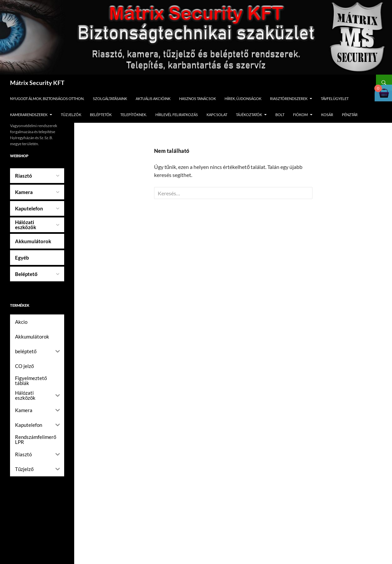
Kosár (327, 115)
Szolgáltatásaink (110, 99)
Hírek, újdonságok (243, 99)
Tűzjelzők (71, 115)
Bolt (280, 115)
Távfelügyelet (335, 99)
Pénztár (350, 115)
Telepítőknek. (134, 115)
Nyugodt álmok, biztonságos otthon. (47, 99)
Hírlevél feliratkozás (177, 115)
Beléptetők (101, 115)
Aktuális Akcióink (153, 99)
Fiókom (300, 115)
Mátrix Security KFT (37, 83)
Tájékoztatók (249, 115)
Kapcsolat (217, 115)
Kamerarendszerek (29, 115)
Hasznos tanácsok (198, 99)
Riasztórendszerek (289, 99)
